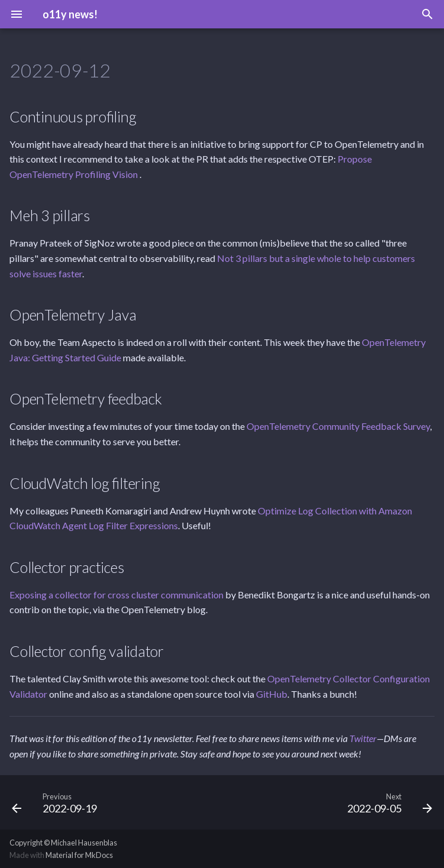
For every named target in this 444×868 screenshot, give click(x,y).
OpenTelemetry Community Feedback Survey (338, 426)
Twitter (363, 738)
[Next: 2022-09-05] (387, 802)
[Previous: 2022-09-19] (57, 802)
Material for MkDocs (79, 855)
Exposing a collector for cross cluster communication (116, 595)
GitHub (272, 694)
